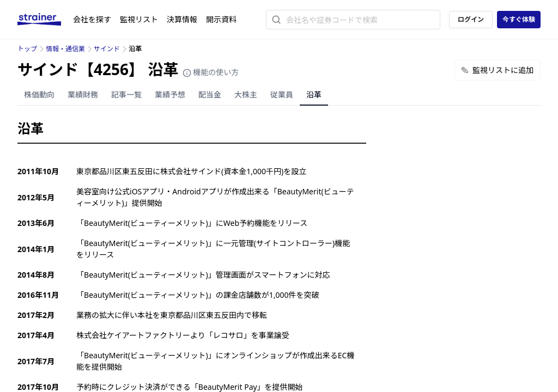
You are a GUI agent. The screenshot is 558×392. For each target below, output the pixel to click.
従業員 (282, 94)
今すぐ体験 (519, 19)
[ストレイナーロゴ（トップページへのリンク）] (45, 20)
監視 (139, 19)
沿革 (314, 94)
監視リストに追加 (498, 70)
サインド (107, 49)
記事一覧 (126, 94)
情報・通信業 (65, 49)
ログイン (471, 19)
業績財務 (83, 94)
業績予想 (170, 94)
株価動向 (39, 94)
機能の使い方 (211, 72)
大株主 (246, 94)
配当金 (210, 94)
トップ (27, 49)
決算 (182, 19)
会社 (92, 19)
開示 (221, 19)
